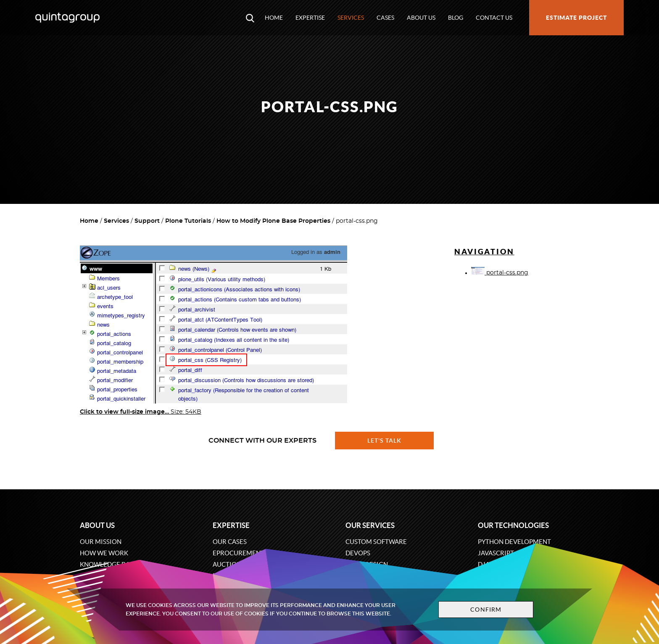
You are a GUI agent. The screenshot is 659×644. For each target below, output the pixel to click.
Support (147, 221)
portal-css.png (500, 273)
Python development (514, 542)
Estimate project (576, 18)
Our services (370, 525)
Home (274, 18)
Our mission (101, 542)
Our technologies (513, 525)
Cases (385, 18)
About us (421, 18)
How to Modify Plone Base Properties (273, 221)
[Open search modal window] (250, 18)
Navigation (484, 252)
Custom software (376, 542)
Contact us (494, 18)
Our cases (230, 542)
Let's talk (385, 441)
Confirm (486, 610)
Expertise (310, 18)
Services (351, 18)
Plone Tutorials (188, 221)
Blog (456, 18)
